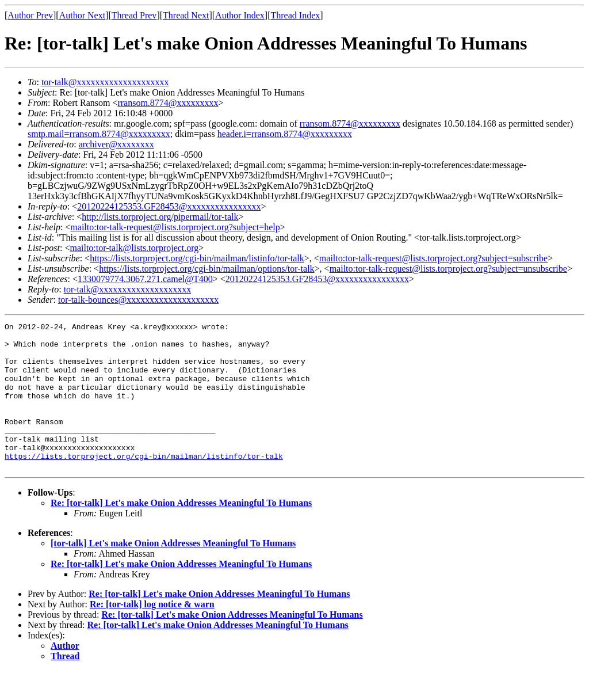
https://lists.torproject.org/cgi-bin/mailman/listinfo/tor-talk (197, 258)
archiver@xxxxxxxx (116, 144)
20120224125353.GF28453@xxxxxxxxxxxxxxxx (169, 206)
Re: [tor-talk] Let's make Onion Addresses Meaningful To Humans (181, 532)
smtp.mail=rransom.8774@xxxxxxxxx (99, 134)
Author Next (82, 15)
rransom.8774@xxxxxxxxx (168, 103)
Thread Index (296, 15)
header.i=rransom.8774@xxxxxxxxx (285, 134)
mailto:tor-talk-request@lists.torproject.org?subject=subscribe (433, 258)
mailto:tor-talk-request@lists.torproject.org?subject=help (175, 227)
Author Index (240, 15)
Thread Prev (134, 15)
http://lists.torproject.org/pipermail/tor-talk (160, 217)
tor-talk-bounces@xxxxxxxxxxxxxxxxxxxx (138, 300)
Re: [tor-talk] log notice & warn (152, 634)
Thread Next (186, 15)
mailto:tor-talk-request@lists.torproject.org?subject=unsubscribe (448, 269)
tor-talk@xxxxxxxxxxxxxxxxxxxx (105, 82)
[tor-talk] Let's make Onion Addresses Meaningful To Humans (173, 572)
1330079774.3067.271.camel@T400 (145, 279)
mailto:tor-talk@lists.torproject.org (134, 248)
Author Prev (30, 15)
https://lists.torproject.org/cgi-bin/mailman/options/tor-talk (206, 269)
